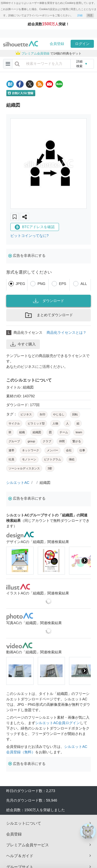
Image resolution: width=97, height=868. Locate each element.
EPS (63, 284)
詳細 (80, 15)
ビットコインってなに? (29, 236)
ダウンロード (49, 301)
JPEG (21, 284)
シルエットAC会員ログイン (58, 723)
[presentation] (85, 561)
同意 (90, 15)
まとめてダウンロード (49, 315)
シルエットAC (18, 483)
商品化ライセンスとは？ (66, 332)
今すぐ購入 (23, 344)
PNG (41, 284)
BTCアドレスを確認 (35, 227)
